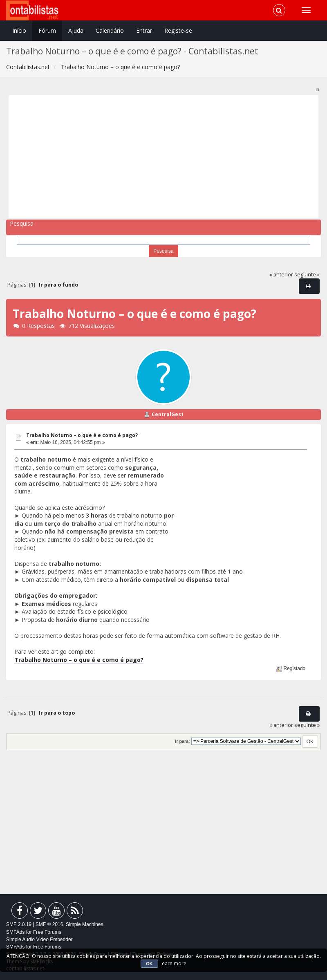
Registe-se (178, 30)
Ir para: (182, 741)
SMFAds (15, 932)
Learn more (173, 963)
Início (19, 30)
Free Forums (47, 932)
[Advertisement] (164, 157)
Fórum (47, 30)
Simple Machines (84, 924)
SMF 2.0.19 (19, 924)
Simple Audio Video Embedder (39, 940)
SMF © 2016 (49, 924)
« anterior (281, 275)
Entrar (144, 30)
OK (149, 964)
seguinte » (307, 275)
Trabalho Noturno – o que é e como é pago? (82, 435)
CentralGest (168, 414)
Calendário (110, 30)
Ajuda (76, 30)
